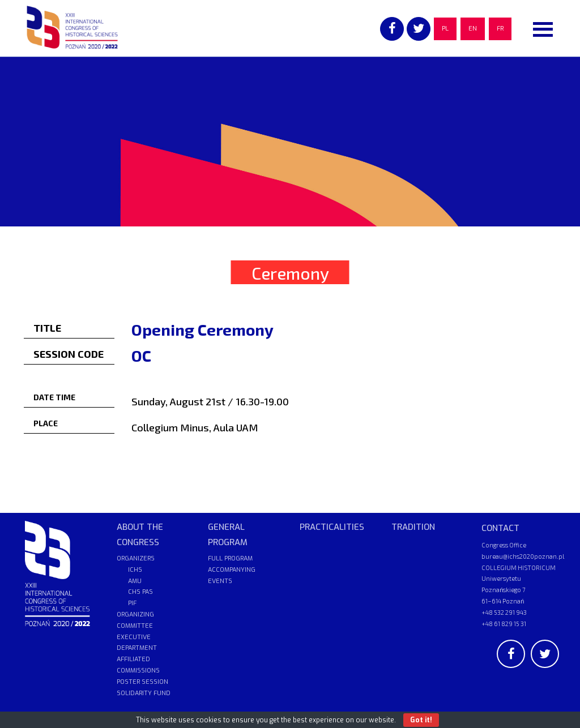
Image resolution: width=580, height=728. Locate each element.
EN (473, 29)
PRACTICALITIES (332, 527)
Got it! (421, 720)
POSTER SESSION (142, 682)
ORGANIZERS (136, 558)
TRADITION (413, 527)
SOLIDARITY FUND (144, 693)
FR (500, 29)
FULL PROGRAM (230, 558)
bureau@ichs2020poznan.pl (523, 556)
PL (445, 29)
